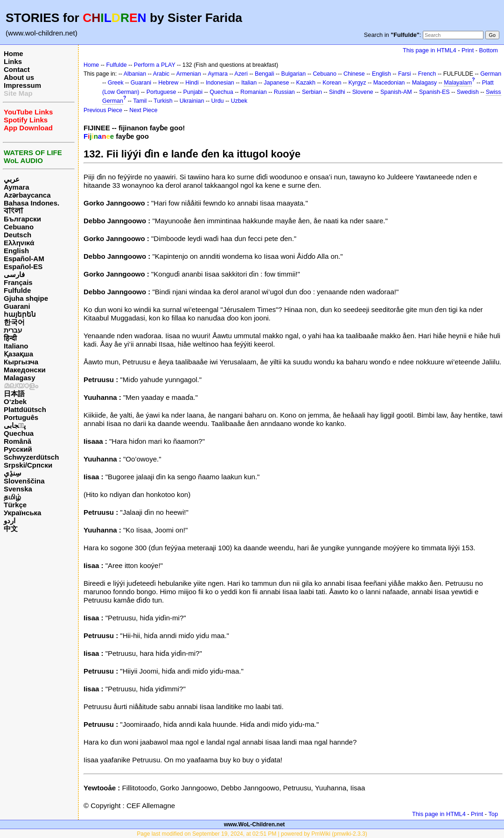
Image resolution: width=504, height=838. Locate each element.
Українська (22, 513)
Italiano (16, 346)
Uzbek (239, 101)
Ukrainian (192, 101)
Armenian (188, 74)
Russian (284, 92)
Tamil (140, 101)
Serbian (312, 92)
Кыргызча (21, 362)
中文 (11, 529)
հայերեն (20, 314)
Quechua (19, 433)
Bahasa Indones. (31, 203)
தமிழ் (12, 497)
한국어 (14, 322)
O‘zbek (15, 401)
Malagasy (20, 378)
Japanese (276, 83)
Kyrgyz (357, 83)
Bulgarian (294, 74)
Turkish (163, 101)
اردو (10, 521)
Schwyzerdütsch (31, 457)
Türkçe (15, 505)
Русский (18, 449)
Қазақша (18, 354)
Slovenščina (24, 481)
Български (22, 219)
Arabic (161, 74)
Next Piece (143, 110)
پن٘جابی (15, 425)
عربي (12, 179)
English (16, 251)
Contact (17, 69)
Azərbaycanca (27, 195)
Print (468, 50)
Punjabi (193, 92)
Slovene (363, 92)
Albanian (135, 74)
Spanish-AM (396, 92)
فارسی (14, 274)
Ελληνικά (19, 243)
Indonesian (220, 83)
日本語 (14, 394)
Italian (249, 83)
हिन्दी (10, 338)
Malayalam (458, 83)
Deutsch (17, 235)
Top (493, 814)
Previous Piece (103, 110)
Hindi (192, 83)
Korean (332, 83)
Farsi (405, 74)
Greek (116, 83)
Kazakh (306, 83)
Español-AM (24, 259)
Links (13, 61)
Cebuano (19, 227)
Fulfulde (17, 290)
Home (14, 53)
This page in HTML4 (430, 50)
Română (17, 441)
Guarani (17, 306)
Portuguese (161, 92)
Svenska (18, 489)
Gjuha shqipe (26, 298)
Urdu (218, 101)
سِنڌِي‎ (13, 473)
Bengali (265, 74)
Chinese (354, 74)
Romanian (254, 92)
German (491, 74)
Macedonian (389, 83)
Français (18, 282)
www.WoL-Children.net (255, 824)
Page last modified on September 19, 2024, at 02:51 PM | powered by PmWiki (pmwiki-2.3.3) (252, 834)
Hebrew (168, 83)
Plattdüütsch (25, 409)
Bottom (489, 50)
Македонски (25, 370)
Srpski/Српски (28, 465)
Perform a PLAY (155, 65)
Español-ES (23, 266)
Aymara (16, 187)
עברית (13, 330)
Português (21, 417)
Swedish (468, 92)
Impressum (22, 85)
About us (19, 77)
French (427, 74)
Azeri (241, 74)
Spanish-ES (434, 92)
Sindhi (337, 92)
